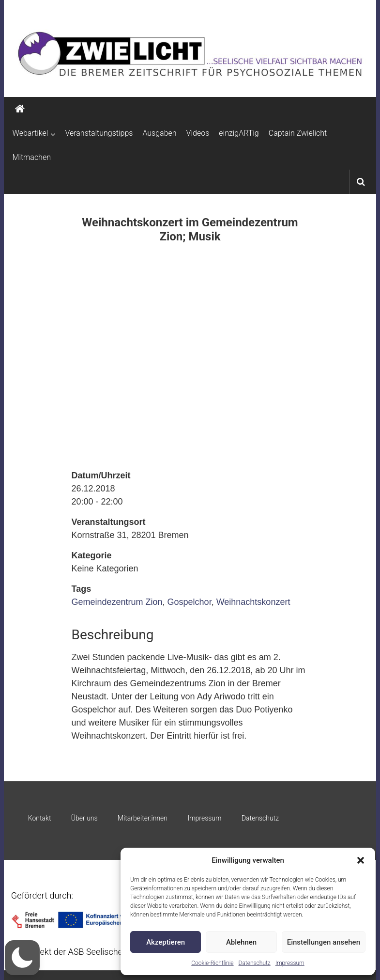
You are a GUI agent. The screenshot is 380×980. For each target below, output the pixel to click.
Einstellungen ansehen (324, 942)
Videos (198, 133)
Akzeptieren (166, 942)
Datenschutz (255, 963)
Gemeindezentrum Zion (117, 602)
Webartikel (30, 133)
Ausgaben (159, 133)
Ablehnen (241, 942)
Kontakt (40, 818)
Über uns (84, 818)
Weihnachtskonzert (253, 602)
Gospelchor (190, 602)
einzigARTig (239, 133)
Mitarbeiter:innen (143, 818)
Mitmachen (32, 157)
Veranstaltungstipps (99, 133)
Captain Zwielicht (298, 133)
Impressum (290, 963)
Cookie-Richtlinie (212, 963)
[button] (361, 860)
